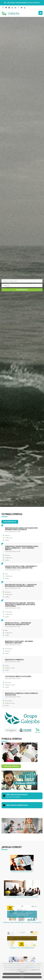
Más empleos (10, 522)
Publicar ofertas (11, 766)
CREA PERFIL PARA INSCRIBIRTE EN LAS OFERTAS (23, 3)
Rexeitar (22, 974)
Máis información (32, 968)
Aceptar (22, 977)
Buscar (22, 290)
